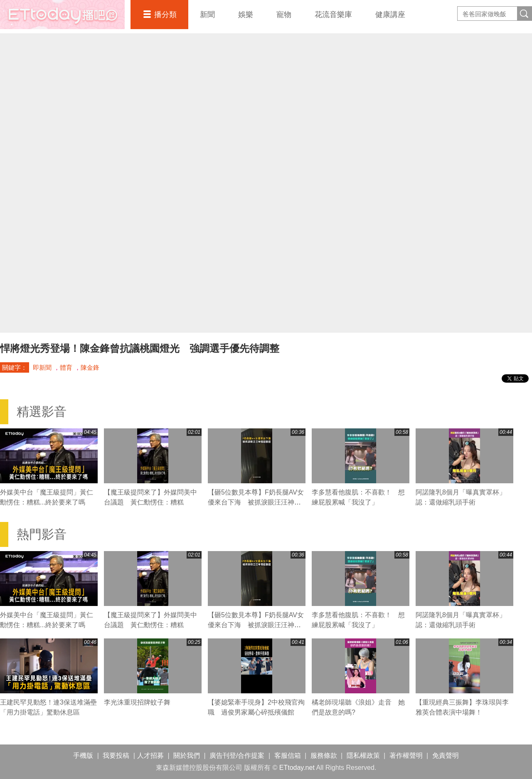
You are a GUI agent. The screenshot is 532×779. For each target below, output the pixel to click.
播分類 (165, 15)
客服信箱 (288, 756)
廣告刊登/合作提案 (237, 756)
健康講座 (390, 15)
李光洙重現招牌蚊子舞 (137, 702)
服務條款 (324, 756)
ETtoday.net (297, 768)
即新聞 (42, 367)
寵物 (284, 15)
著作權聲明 (406, 756)
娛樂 (246, 15)
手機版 (83, 756)
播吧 (62, 15)
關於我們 (187, 756)
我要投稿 (116, 756)
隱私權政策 (363, 756)
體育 (66, 367)
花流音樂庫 (333, 15)
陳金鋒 (90, 367)
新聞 (207, 15)
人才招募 (150, 756)
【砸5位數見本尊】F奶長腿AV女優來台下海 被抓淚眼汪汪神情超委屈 (256, 502)
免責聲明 (446, 756)
